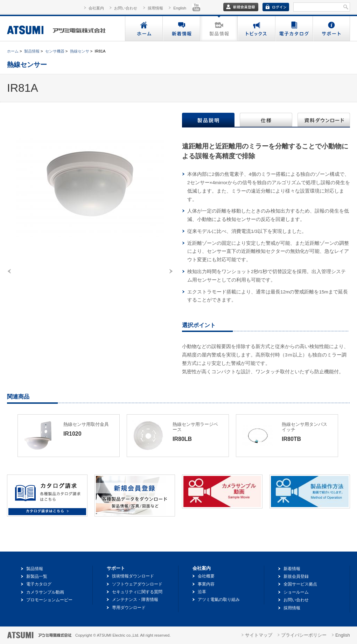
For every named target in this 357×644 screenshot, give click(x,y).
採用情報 (155, 8)
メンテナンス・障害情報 (135, 600)
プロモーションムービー (49, 600)
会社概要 (206, 576)
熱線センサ (80, 51)
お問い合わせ (126, 8)
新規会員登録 (296, 576)
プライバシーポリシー (304, 635)
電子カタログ (293, 29)
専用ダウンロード (129, 608)
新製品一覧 (37, 576)
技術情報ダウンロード (133, 576)
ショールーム (296, 592)
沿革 (202, 592)
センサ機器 (55, 51)
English (180, 8)
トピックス (256, 29)
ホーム (144, 29)
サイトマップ (259, 635)
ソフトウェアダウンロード (137, 584)
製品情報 (219, 29)
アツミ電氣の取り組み (219, 600)
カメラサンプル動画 (45, 592)
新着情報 (181, 29)
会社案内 (96, 8)
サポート (331, 29)
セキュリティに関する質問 (137, 592)
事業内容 (206, 584)
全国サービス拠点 (300, 584)
